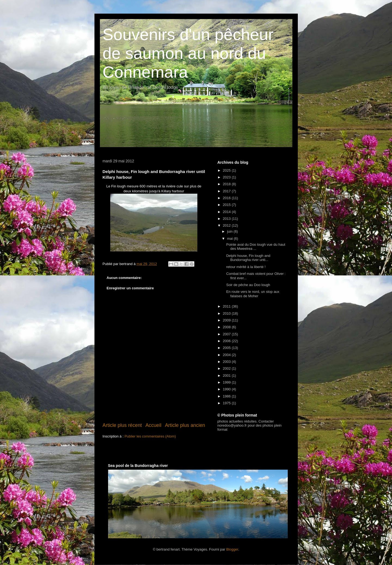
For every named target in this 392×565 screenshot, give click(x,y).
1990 (227, 389)
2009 (227, 320)
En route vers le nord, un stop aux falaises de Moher (253, 294)
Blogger (232, 549)
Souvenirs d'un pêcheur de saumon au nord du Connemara (188, 53)
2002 (227, 368)
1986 (227, 396)
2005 (227, 348)
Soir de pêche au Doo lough (248, 285)
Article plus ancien (185, 425)
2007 (227, 334)
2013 (227, 219)
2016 (227, 198)
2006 (227, 341)
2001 (227, 376)
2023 (227, 177)
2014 (227, 212)
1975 (227, 403)
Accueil (153, 425)
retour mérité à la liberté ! (246, 267)
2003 (227, 362)
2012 (227, 225)
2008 (227, 327)
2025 (227, 170)
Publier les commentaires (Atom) (150, 436)
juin (230, 231)
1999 (227, 382)
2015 (227, 205)
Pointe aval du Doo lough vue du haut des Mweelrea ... (256, 247)
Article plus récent (122, 425)
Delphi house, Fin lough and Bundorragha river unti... (248, 258)
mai (230, 239)
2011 (227, 306)
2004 (227, 355)
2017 (227, 191)
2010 (227, 313)
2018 (227, 184)
